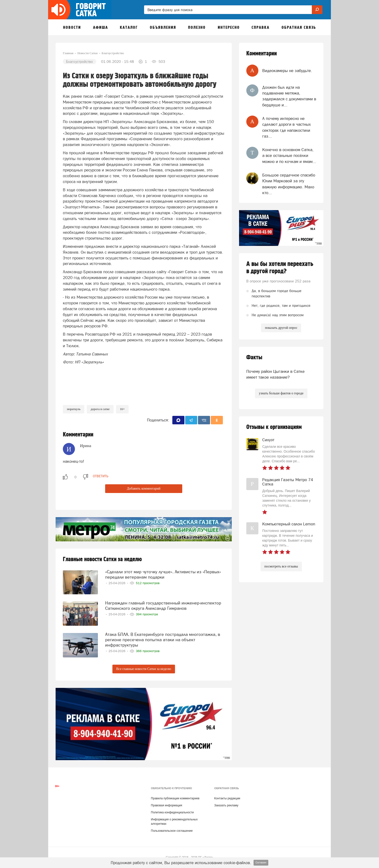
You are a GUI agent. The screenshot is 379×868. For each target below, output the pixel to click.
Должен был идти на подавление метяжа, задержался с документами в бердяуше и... (289, 96)
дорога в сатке (100, 409)
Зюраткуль (74, 409)
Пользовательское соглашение (172, 831)
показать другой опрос (281, 328)
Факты (254, 357)
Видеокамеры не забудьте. (287, 71)
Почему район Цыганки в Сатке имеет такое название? (275, 374)
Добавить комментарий (144, 489)
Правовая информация (166, 805)
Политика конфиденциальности (172, 812)
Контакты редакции (227, 798)
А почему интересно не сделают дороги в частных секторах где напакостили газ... (287, 127)
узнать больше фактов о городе (281, 393)
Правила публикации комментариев (175, 798)
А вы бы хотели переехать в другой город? (280, 268)
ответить (101, 476)
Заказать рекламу (226, 805)
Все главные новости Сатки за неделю (144, 669)
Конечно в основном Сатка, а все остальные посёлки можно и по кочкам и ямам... (289, 156)
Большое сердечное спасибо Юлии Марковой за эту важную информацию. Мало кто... (289, 184)
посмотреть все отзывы (281, 566)
